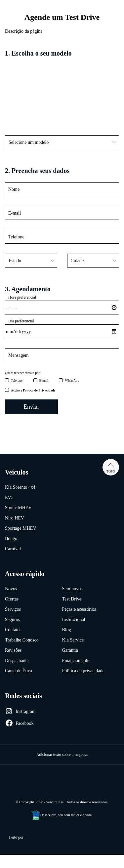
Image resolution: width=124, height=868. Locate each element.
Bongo (11, 538)
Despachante (17, 661)
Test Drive (72, 599)
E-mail (44, 380)
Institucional (74, 620)
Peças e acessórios (79, 609)
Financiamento (76, 661)
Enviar (31, 407)
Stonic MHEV (18, 508)
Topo (111, 467)
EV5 (9, 497)
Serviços (13, 609)
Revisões (13, 650)
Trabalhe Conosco (22, 640)
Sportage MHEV (21, 528)
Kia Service (73, 640)
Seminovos (72, 589)
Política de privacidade (83, 671)
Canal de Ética (19, 671)
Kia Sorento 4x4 (20, 487)
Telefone (17, 380)
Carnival (13, 549)
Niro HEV (15, 518)
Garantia (70, 650)
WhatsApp (72, 380)
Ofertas (12, 599)
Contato (12, 630)
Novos (11, 589)
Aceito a (33, 390)
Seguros (12, 620)
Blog (67, 630)
